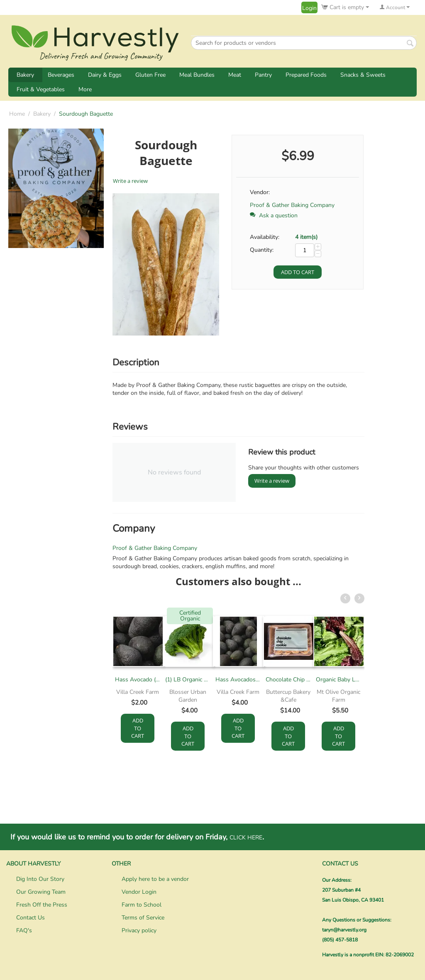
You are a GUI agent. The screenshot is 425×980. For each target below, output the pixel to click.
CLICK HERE (246, 838)
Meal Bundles (197, 75)
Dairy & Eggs (105, 75)
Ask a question (274, 215)
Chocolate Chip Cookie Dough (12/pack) (288, 680)
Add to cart (298, 272)
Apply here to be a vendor (155, 879)
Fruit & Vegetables (41, 89)
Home (17, 114)
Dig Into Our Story (40, 879)
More (85, 89)
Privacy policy (139, 930)
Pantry (263, 75)
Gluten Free (150, 75)
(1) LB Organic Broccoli (188, 680)
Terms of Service (143, 918)
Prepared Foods (306, 75)
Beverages (61, 75)
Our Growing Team (41, 892)
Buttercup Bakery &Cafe (288, 696)
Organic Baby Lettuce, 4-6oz (338, 680)
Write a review (130, 181)
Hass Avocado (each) (138, 680)
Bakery (25, 75)
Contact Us (31, 918)
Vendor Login (139, 892)
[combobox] (304, 43)
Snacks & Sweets (363, 75)
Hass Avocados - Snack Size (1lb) (238, 680)
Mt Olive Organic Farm (338, 696)
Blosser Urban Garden (188, 696)
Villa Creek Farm (138, 692)
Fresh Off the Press (42, 905)
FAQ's (24, 930)
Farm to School (142, 905)
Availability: (265, 237)
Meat (235, 75)
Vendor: (260, 192)
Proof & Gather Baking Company (292, 205)
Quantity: (262, 250)
